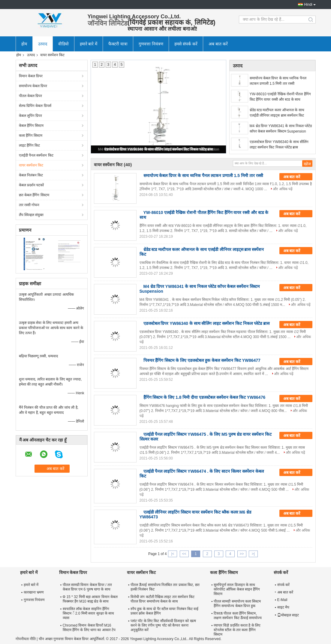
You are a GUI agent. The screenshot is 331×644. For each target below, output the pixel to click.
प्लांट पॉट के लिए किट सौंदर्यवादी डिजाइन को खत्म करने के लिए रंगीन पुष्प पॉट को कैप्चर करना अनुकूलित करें (163, 625)
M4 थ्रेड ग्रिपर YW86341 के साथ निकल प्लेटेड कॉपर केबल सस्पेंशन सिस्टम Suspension (281, 129)
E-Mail (282, 600)
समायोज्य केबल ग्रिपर (33, 86)
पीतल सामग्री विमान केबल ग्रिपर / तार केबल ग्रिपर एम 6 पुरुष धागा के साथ (87, 587)
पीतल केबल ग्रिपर (31, 96)
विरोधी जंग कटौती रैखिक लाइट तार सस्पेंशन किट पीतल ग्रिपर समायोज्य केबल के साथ (162, 599)
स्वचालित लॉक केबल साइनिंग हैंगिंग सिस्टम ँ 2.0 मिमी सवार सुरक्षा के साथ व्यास (89, 613)
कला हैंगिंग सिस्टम (31, 136)
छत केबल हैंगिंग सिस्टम (34, 195)
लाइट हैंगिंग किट (30, 145)
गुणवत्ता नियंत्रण (151, 44)
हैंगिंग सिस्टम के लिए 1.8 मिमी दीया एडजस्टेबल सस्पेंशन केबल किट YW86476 (205, 397)
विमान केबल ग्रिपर (31, 76)
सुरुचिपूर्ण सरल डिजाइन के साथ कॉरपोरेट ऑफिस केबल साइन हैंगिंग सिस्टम (237, 589)
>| (253, 554)
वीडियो (63, 44)
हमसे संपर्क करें (186, 44)
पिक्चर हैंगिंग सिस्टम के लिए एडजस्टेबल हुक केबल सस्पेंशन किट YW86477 (202, 360)
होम (24, 44)
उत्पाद (43, 44)
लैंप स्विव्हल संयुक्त (31, 215)
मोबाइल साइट (288, 615)
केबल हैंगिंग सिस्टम (31, 126)
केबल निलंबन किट (31, 175)
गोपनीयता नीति (26, 639)
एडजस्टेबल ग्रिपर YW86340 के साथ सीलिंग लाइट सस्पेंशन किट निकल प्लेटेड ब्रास (159, 149)
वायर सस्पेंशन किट (31, 165)
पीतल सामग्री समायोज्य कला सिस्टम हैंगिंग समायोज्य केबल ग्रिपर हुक (237, 604)
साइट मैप (283, 607)
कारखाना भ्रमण (34, 592)
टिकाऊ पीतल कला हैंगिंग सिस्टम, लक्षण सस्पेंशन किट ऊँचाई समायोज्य (238, 616)
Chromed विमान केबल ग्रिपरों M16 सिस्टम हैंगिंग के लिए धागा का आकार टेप (89, 628)
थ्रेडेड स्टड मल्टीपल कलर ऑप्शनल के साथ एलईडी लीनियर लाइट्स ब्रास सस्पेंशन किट (277, 113)
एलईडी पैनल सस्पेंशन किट (36, 155)
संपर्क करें (283, 585)
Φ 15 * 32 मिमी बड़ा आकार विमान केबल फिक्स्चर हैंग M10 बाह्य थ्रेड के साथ (90, 599)
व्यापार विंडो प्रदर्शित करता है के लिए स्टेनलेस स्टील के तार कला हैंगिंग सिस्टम (237, 630)
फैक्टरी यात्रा (118, 44)
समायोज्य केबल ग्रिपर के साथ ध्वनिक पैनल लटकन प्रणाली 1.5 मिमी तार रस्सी (278, 81)
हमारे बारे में (89, 44)
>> (242, 554)
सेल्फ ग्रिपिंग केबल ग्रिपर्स (35, 106)
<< (184, 554)
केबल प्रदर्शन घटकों (32, 185)
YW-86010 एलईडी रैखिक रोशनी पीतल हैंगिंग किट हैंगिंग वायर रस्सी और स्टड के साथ (280, 97)
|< (173, 554)
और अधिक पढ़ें (283, 189)
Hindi (308, 5)
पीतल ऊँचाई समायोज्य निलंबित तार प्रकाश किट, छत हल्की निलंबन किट (165, 587)
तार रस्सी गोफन (29, 205)
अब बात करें (218, 44)
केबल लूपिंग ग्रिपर (31, 116)
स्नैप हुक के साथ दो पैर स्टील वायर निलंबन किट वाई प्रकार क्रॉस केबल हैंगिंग (164, 611)
